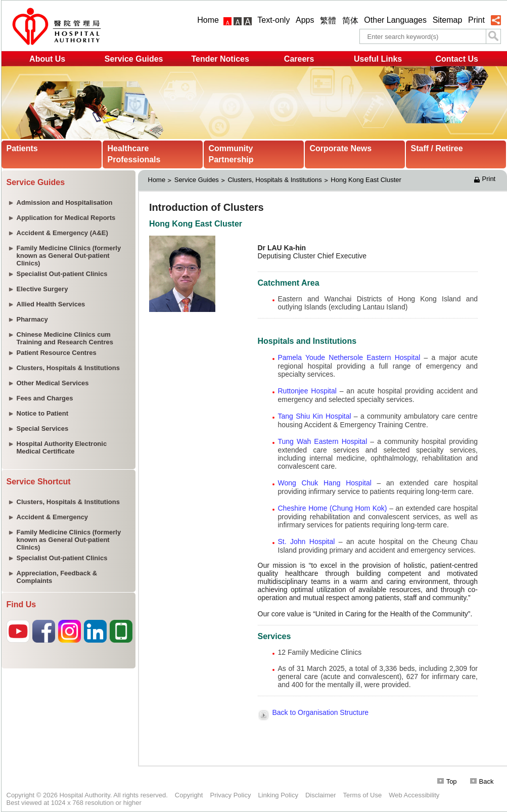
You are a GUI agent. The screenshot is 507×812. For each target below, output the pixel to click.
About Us (47, 59)
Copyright (189, 795)
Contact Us (456, 59)
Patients (22, 148)
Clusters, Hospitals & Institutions (274, 180)
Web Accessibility (414, 795)
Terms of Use (363, 795)
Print (476, 20)
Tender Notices (220, 59)
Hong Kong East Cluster (367, 180)
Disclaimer (321, 795)
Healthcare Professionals (134, 154)
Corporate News (341, 148)
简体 (350, 20)
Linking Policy (278, 795)
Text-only (273, 20)
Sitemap (448, 20)
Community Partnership (231, 154)
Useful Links (378, 59)
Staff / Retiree (437, 148)
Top (447, 781)
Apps (305, 20)
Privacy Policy (230, 795)
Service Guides (134, 59)
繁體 (328, 20)
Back (482, 781)
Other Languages (395, 20)
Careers (299, 59)
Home (208, 20)
